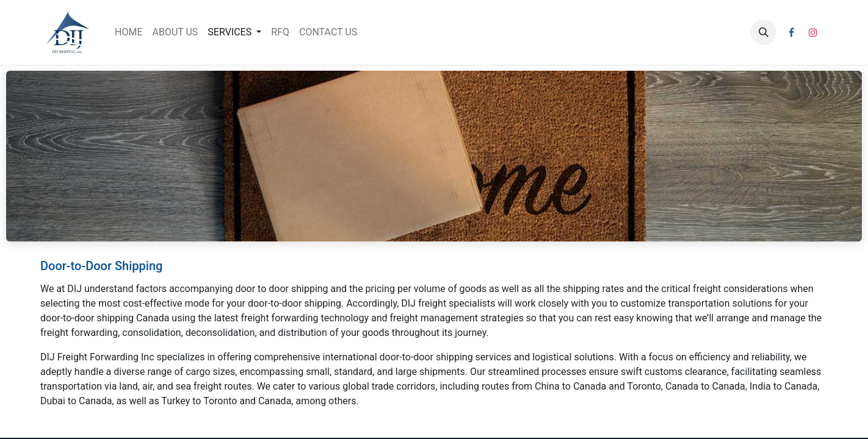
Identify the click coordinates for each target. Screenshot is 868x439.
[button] (764, 32)
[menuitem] (128, 32)
